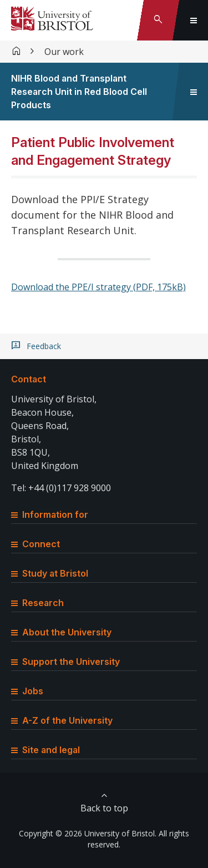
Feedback (44, 346)
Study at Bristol (50, 573)
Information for (50, 514)
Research (37, 603)
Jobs (27, 691)
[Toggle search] (158, 20)
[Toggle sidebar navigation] (194, 92)
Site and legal (45, 750)
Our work (64, 52)
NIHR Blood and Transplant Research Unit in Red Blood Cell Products (79, 92)
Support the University (65, 662)
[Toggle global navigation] (194, 20)
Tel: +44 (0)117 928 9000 (61, 488)
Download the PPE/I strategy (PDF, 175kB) (98, 287)
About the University (61, 632)
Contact (29, 379)
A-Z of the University (62, 720)
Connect (35, 544)
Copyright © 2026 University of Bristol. (88, 833)
